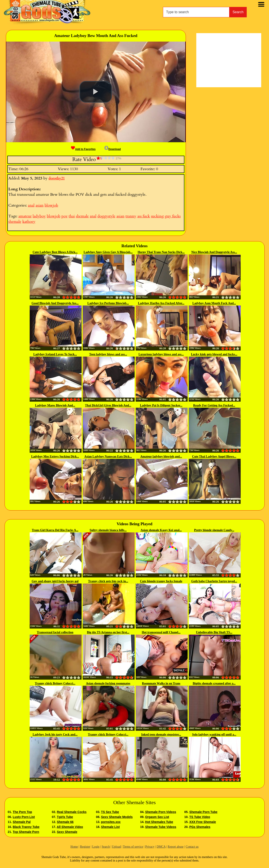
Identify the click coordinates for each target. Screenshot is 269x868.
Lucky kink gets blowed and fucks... (214, 354)
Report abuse (176, 847)
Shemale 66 (65, 822)
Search (238, 12)
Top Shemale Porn (26, 832)
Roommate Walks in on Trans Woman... (161, 684)
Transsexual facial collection (55, 632)
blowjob (51, 205)
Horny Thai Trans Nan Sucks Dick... (161, 252)
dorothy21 (57, 178)
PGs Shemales (200, 827)
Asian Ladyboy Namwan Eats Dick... (108, 457)
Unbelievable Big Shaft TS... (214, 632)
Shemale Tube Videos (161, 827)
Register (85, 847)
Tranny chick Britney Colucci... (55, 683)
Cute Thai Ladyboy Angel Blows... (214, 457)
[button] (96, 92)
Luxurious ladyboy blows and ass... (161, 354)
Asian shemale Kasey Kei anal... (161, 530)
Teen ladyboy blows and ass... (108, 354)
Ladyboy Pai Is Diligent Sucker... (161, 405)
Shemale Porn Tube (203, 812)
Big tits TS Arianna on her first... (108, 632)
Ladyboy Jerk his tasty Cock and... (55, 735)
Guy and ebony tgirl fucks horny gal (55, 581)
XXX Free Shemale (203, 822)
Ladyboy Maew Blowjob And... (55, 405)
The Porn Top (22, 812)
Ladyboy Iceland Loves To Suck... (55, 354)
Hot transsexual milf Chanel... (161, 632)
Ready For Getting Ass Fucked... (214, 405)
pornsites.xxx (111, 822)
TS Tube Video (200, 817)
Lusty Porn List (24, 817)
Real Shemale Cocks (72, 812)
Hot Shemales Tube (159, 822)
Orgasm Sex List (157, 817)
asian (39, 205)
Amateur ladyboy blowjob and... (161, 457)
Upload (116, 847)
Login (96, 847)
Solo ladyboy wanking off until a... (214, 735)
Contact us (192, 847)
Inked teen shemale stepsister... (161, 735)
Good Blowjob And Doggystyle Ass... (55, 303)
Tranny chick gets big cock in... (108, 581)
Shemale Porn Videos (161, 812)
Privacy (150, 847)
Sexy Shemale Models (117, 817)
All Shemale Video (70, 827)
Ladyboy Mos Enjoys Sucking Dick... (55, 457)
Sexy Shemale (67, 832)
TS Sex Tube (110, 812)
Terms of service (133, 847)
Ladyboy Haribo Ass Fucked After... (161, 303)
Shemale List (110, 827)
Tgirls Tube (65, 817)
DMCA (161, 847)
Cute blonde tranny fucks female (161, 581)
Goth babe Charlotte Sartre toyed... (214, 581)
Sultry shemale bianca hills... (108, 530)
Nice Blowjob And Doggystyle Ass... (214, 252)
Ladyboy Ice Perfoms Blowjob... (108, 303)
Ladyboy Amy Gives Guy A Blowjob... (108, 252)
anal (31, 205)
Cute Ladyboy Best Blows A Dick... (55, 252)
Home (74, 847)
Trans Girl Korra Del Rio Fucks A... (55, 530)
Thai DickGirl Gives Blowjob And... (108, 405)
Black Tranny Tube (26, 827)
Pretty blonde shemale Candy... (214, 530)
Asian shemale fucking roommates (108, 683)
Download (113, 149)
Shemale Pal (22, 822)
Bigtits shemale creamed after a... (214, 683)
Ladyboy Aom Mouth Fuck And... (214, 303)
